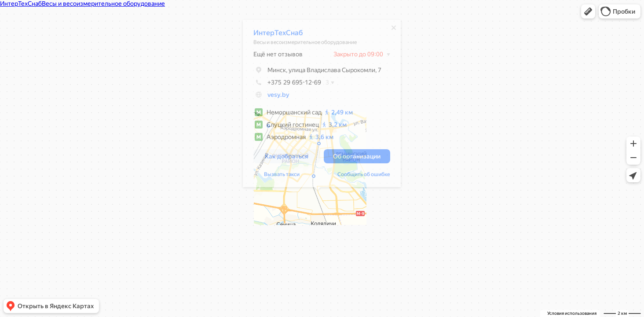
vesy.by (274, 97)
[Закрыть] (389, 30)
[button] (588, 11)
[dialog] (317, 106)
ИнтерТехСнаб (274, 35)
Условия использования (572, 313)
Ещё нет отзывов (274, 56)
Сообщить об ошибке (359, 177)
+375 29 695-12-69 (283, 85)
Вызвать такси (277, 177)
